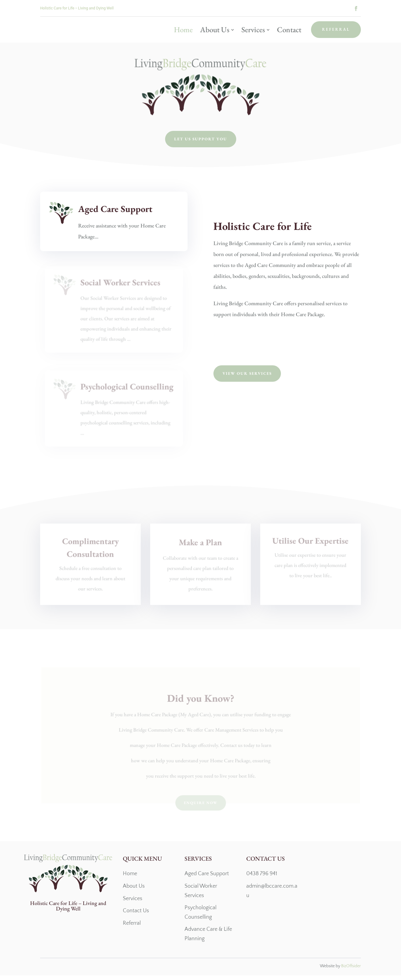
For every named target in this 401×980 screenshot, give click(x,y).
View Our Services (247, 378)
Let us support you (201, 143)
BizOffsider (351, 971)
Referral (336, 29)
